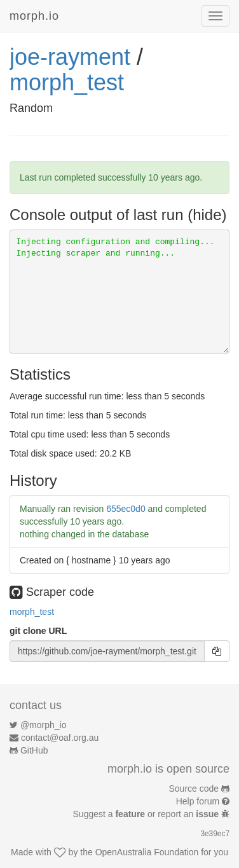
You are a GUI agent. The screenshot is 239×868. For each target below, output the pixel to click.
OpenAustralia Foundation (147, 852)
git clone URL (38, 631)
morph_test (67, 82)
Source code (194, 789)
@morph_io (44, 725)
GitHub (34, 750)
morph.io (34, 16)
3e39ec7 (215, 834)
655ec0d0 (126, 509)
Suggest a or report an (147, 814)
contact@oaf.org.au (60, 738)
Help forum (198, 801)
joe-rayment (70, 57)
